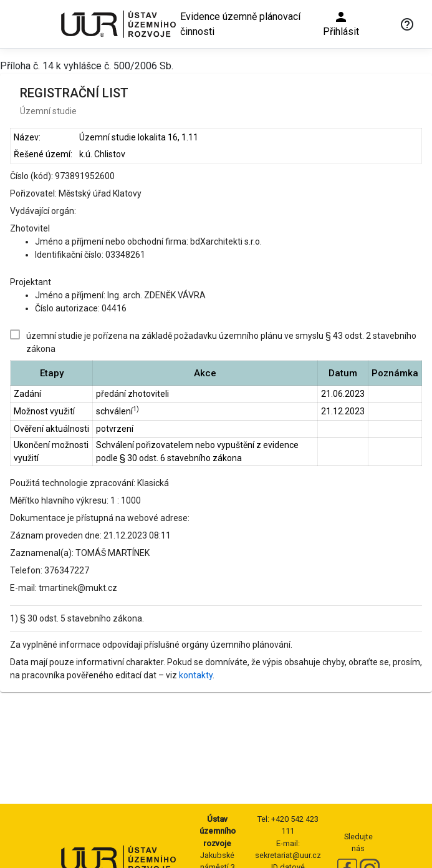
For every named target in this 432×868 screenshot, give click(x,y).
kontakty (196, 675)
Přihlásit (341, 23)
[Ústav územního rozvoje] (118, 24)
